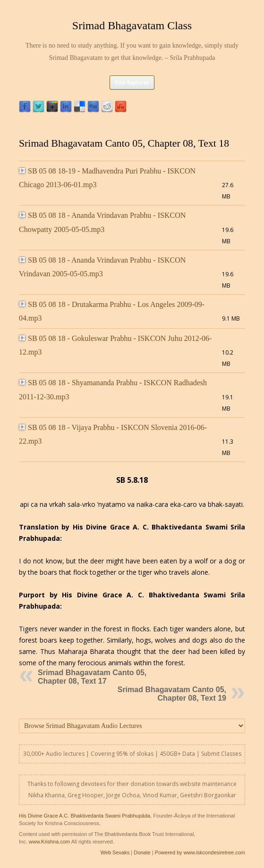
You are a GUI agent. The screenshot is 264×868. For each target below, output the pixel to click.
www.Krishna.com (49, 842)
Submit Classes (221, 754)
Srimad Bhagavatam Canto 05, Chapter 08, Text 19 (172, 694)
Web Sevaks (115, 852)
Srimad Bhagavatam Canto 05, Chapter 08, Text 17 (92, 677)
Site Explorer (132, 82)
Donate (142, 852)
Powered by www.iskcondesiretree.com (200, 852)
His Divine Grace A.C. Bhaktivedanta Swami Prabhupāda (85, 816)
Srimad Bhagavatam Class (132, 25)
